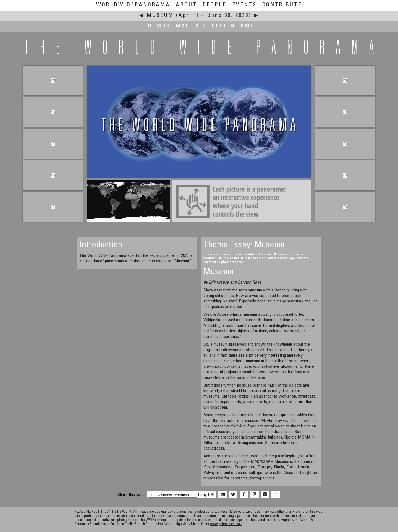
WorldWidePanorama (133, 5)
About (186, 5)
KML (248, 26)
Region (224, 26)
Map (183, 26)
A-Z (201, 26)
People (215, 5)
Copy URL (207, 495)
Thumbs (157, 26)
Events (244, 5)
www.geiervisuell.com (226, 524)
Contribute (282, 5)
